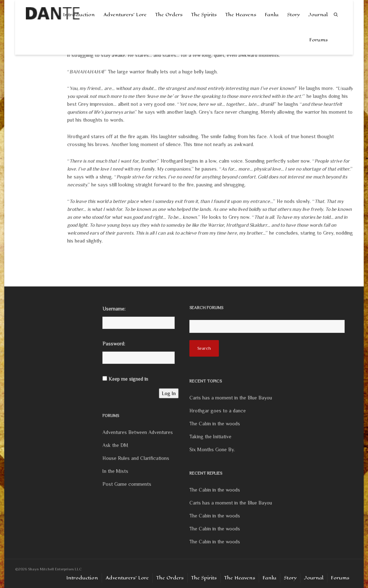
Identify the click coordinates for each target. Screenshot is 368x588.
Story (293, 15)
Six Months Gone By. (212, 449)
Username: (114, 309)
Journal (318, 15)
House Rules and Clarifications (136, 458)
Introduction (82, 578)
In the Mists (115, 471)
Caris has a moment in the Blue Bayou (231, 398)
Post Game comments (127, 484)
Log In (169, 393)
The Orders (169, 15)
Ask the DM (115, 445)
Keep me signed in (128, 379)
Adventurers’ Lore (125, 15)
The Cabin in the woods (215, 424)
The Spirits (204, 15)
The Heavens (241, 15)
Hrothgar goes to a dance (218, 411)
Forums (319, 40)
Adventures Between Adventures (138, 432)
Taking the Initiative (210, 437)
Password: (114, 344)
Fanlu (272, 15)
